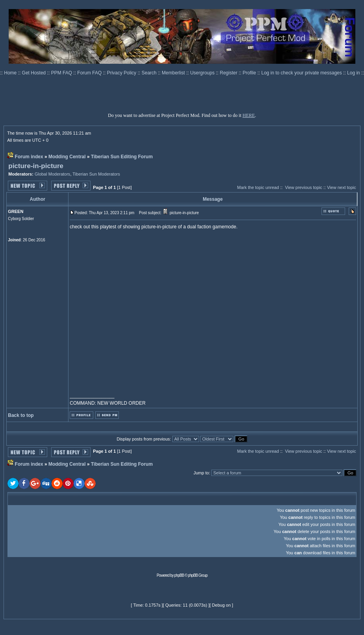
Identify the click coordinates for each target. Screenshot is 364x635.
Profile (250, 73)
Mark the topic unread (258, 187)
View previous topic (304, 187)
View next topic (342, 187)
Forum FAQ (90, 73)
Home (11, 73)
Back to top (21, 415)
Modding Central (67, 157)
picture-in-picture (36, 166)
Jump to (201, 473)
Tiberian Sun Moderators (96, 174)
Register (229, 73)
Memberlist (174, 73)
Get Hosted (35, 73)
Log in (354, 73)
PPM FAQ (62, 73)
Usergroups (203, 73)
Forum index (29, 157)
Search (150, 73)
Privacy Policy (122, 73)
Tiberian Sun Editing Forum (122, 157)
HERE (249, 115)
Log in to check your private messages (302, 73)
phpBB (179, 575)
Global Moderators (53, 174)
